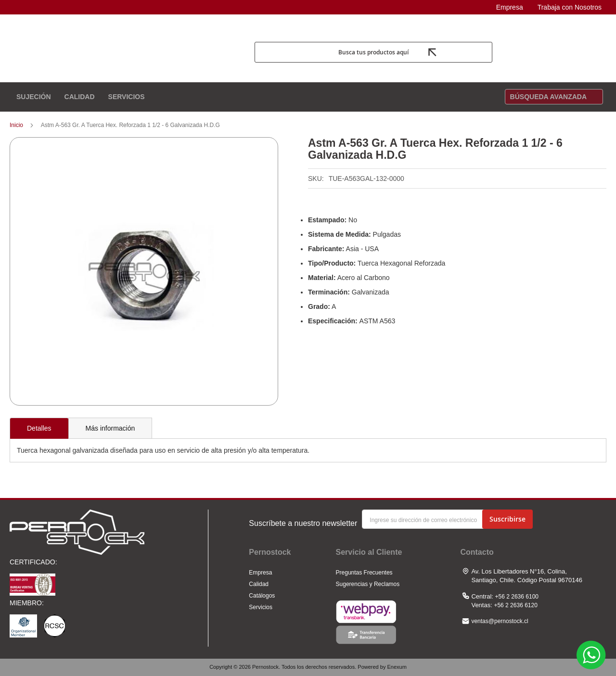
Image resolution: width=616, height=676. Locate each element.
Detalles (39, 430)
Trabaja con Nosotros (570, 7)
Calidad (259, 584)
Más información (110, 430)
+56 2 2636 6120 (515, 605)
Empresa (510, 7)
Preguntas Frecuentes (364, 573)
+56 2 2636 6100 (517, 597)
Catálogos (262, 596)
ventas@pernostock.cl (500, 621)
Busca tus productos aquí (373, 54)
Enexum (397, 667)
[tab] (39, 430)
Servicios (261, 607)
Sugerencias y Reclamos (368, 584)
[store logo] (128, 54)
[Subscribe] (507, 519)
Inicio (16, 127)
